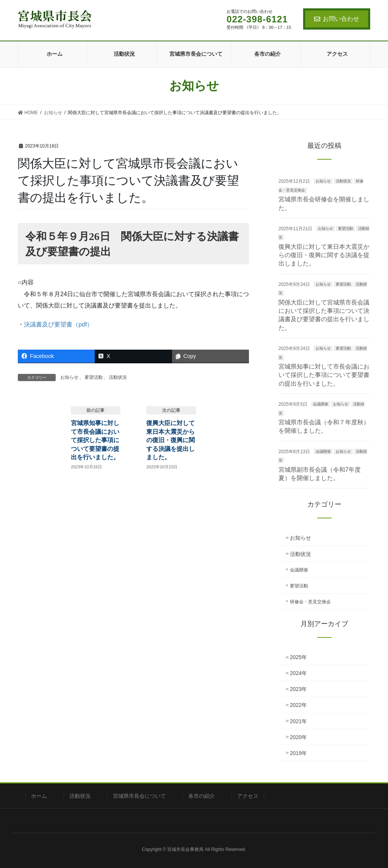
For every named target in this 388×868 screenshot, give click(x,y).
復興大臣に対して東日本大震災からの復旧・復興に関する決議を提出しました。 (171, 440)
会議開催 (321, 404)
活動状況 (118, 377)
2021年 (298, 721)
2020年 (298, 737)
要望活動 (94, 377)
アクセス (248, 796)
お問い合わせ (337, 19)
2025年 (298, 657)
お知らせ (69, 377)
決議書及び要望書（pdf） (58, 324)
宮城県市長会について (139, 796)
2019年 (298, 753)
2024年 (298, 673)
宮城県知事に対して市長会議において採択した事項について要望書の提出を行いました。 (95, 440)
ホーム (39, 796)
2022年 (298, 705)
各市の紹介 (202, 796)
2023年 (298, 689)
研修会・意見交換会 (310, 602)
